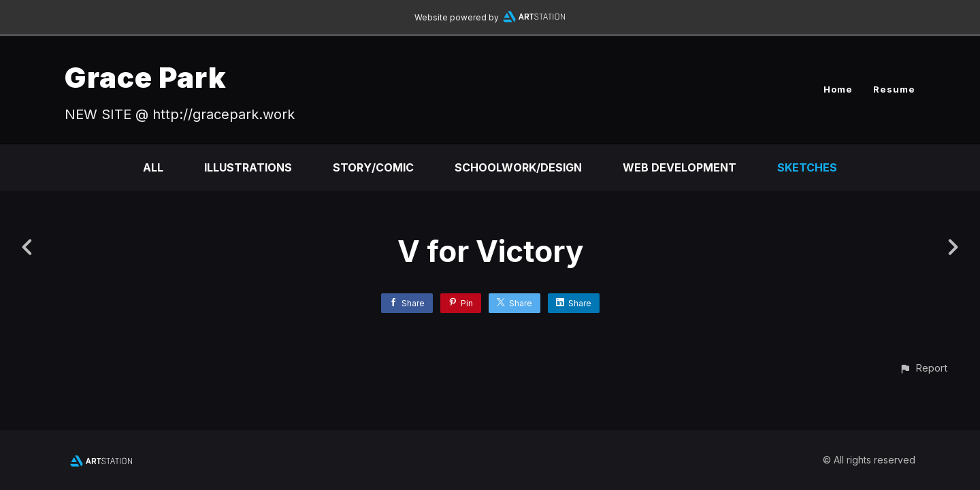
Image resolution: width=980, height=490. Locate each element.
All (153, 167)
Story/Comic (373, 167)
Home (838, 89)
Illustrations (248, 167)
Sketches (807, 167)
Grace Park (146, 77)
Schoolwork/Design (518, 167)
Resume (894, 89)
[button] (923, 368)
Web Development (680, 167)
